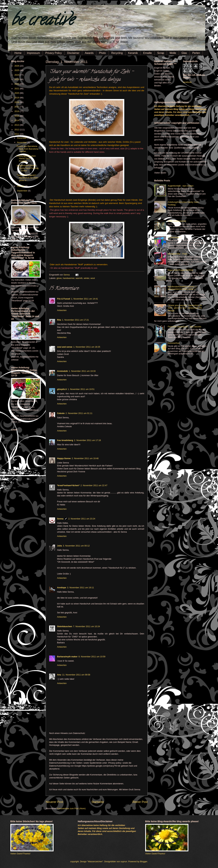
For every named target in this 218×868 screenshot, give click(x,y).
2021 (17, 89)
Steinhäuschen (65, 626)
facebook (187, 82)
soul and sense (65, 347)
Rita (59, 320)
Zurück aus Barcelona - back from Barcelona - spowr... (27, 149)
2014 (17, 120)
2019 (17, 98)
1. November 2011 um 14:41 (84, 299)
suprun (124, 861)
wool (93, 278)
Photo (102, 53)
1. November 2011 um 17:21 (75, 320)
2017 (17, 107)
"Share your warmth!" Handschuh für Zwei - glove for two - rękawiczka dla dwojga (185, 308)
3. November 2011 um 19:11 (80, 588)
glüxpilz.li (62, 389)
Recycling (117, 53)
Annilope (62, 588)
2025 (17, 70)
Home (18, 53)
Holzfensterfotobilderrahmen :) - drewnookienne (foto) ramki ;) (183, 288)
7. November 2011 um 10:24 (87, 626)
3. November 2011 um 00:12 (76, 546)
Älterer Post (140, 802)
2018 (17, 102)
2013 (17, 125)
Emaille (147, 53)
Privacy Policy (54, 53)
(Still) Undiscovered (177, 221)
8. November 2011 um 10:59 (92, 657)
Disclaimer (73, 53)
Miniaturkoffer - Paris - (178, 254)
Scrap (161, 53)
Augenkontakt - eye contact (181, 186)
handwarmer (69, 278)
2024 (17, 75)
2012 (17, 130)
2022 (17, 84)
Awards (89, 53)
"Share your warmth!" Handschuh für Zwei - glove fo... (28, 178)
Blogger (144, 861)
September (22, 191)
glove (59, 278)
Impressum (33, 53)
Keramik (133, 53)
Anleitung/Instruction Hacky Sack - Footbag (26, 158)
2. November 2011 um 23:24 (82, 519)
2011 (17, 134)
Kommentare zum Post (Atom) (71, 808)
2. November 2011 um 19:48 (85, 458)
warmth (79, 278)
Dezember (22, 138)
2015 (17, 116)
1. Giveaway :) (174, 237)
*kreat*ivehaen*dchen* (68, 485)
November (22, 142)
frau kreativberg (65, 440)
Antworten (62, 310)
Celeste (61, 413)
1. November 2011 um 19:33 (82, 371)
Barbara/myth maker (67, 657)
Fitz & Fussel (64, 299)
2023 (17, 79)
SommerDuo (174, 343)
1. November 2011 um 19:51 (81, 389)
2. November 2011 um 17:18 (87, 440)
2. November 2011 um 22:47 (94, 485)
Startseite (98, 802)
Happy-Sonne (64, 458)
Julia (59, 546)
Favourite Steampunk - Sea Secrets (184, 327)
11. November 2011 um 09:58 (76, 675)
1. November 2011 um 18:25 (87, 347)
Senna (67, 275)
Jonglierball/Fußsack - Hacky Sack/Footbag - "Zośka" (27, 168)
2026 (17, 66)
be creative (42, 21)
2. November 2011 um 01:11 (79, 413)
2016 (17, 111)
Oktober (21, 186)
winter (86, 278)
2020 (17, 93)
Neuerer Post (54, 802)
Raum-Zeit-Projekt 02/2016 (180, 270)
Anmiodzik (62, 371)
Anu (59, 675)
